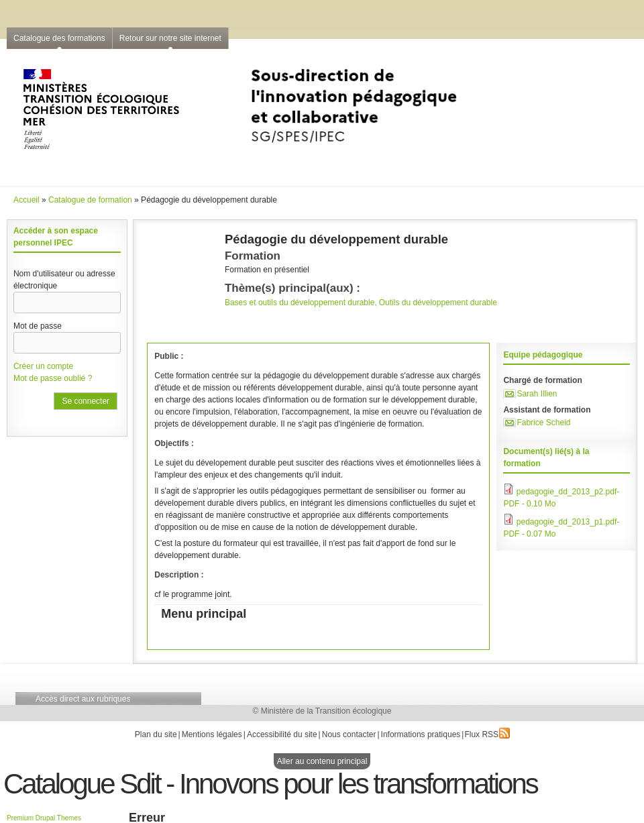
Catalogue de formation (90, 200)
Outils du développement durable (438, 303)
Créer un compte (43, 366)
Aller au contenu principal (322, 761)
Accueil (26, 200)
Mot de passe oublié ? (53, 378)
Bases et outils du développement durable (300, 303)
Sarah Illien (537, 394)
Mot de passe (38, 326)
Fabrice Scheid (543, 423)
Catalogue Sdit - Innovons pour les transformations (270, 784)
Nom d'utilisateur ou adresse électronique (64, 280)
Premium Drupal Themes (44, 818)
